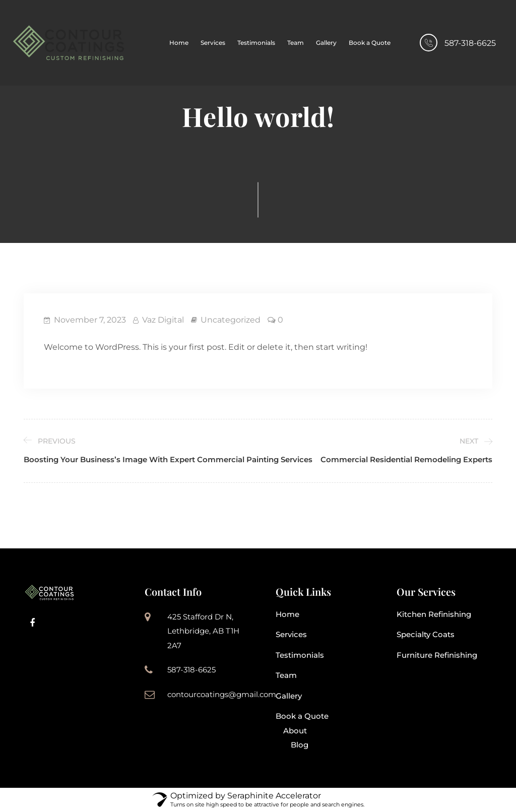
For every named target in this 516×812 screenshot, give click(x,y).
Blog (300, 745)
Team (296, 43)
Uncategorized (231, 320)
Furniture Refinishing (437, 655)
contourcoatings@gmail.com (222, 694)
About (295, 731)
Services (213, 43)
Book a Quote (370, 43)
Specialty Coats (426, 634)
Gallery (326, 43)
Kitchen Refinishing (434, 614)
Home (179, 43)
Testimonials (256, 43)
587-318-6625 (470, 43)
